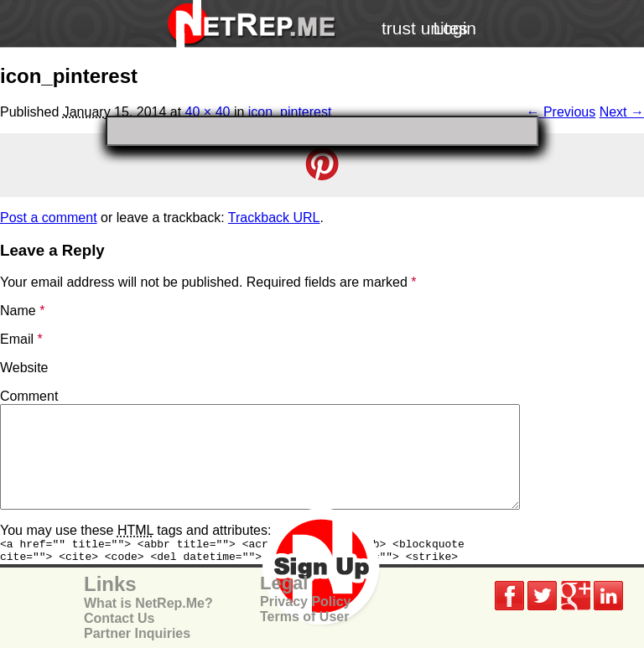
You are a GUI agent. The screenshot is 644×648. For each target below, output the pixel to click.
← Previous (561, 112)
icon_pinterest (290, 112)
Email (21, 339)
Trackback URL (274, 218)
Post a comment (49, 218)
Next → (622, 112)
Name (22, 311)
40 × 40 (208, 112)
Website (24, 368)
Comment (29, 396)
